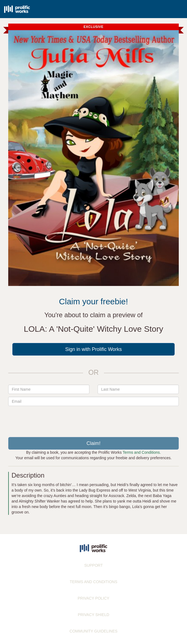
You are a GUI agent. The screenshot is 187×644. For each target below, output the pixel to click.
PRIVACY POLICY (93, 598)
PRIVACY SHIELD (94, 615)
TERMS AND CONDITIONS (93, 582)
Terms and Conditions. (142, 452)
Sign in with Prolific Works (94, 349)
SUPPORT (93, 565)
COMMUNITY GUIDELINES (94, 631)
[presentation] (93, 419)
